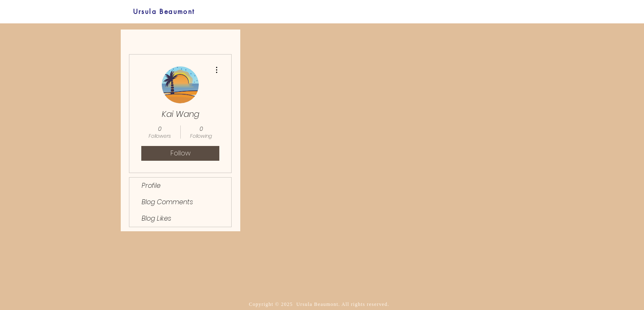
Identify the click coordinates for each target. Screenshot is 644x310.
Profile (151, 186)
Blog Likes (156, 218)
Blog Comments (167, 202)
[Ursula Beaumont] (164, 11)
